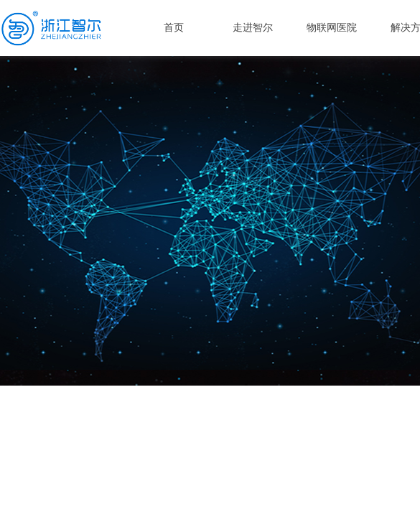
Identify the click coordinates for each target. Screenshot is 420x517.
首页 (174, 27)
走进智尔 (253, 27)
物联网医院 (332, 27)
